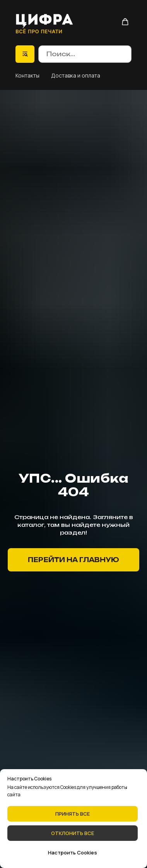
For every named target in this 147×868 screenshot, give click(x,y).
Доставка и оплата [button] (76, 75)
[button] (125, 22)
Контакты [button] (27, 75)
